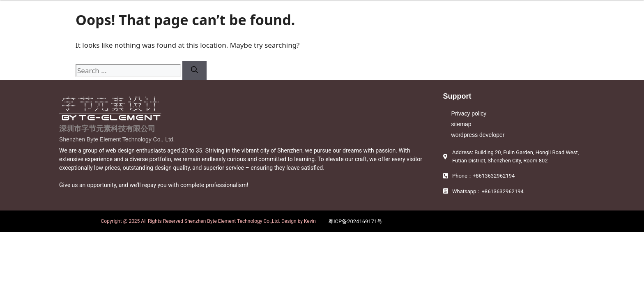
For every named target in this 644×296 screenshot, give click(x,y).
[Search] (194, 71)
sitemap (461, 124)
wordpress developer (478, 135)
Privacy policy (469, 113)
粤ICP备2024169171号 (355, 221)
